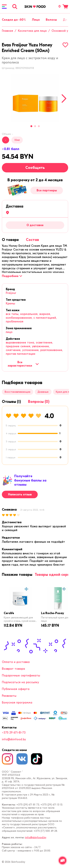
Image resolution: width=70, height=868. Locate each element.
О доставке (35, 225)
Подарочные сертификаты (21, 676)
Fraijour (11, 293)
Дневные (43, 392)
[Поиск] (15, 7)
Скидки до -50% (14, 20)
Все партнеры (47, 190)
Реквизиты (9, 696)
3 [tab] (39, 126)
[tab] (10, 240)
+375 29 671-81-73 (14, 733)
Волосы (51, 20)
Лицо (36, 20)
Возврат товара (13, 669)
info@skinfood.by (14, 739)
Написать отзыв (20, 494)
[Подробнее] (12, 276)
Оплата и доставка (16, 662)
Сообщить (35, 168)
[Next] (64, 98)
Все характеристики (23, 364)
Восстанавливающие (18, 392)
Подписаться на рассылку (20, 682)
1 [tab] (31, 126)
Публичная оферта (16, 689)
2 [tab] (35, 126)
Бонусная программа (17, 703)
